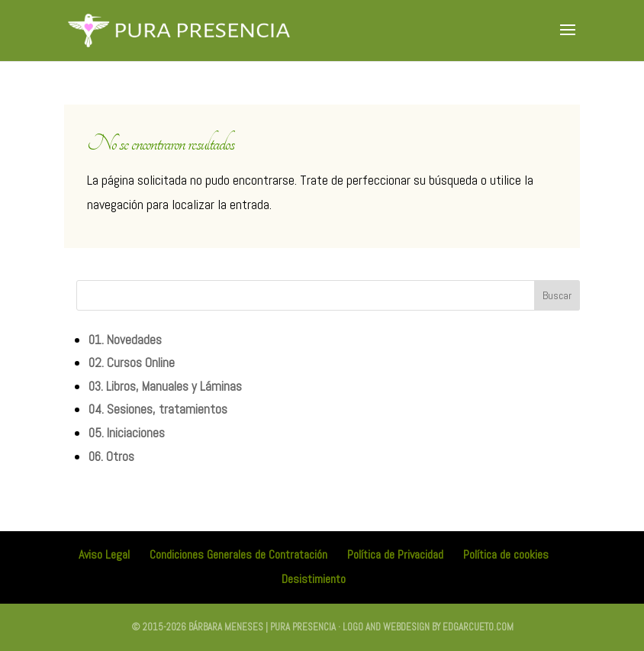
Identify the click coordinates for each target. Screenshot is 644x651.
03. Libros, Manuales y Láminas (165, 386)
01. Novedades (125, 340)
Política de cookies (506, 554)
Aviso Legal (104, 554)
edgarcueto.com (478, 627)
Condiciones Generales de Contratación (238, 554)
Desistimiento (314, 579)
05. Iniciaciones (127, 433)
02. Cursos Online (132, 363)
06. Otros (111, 456)
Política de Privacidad (395, 554)
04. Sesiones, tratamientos (158, 409)
